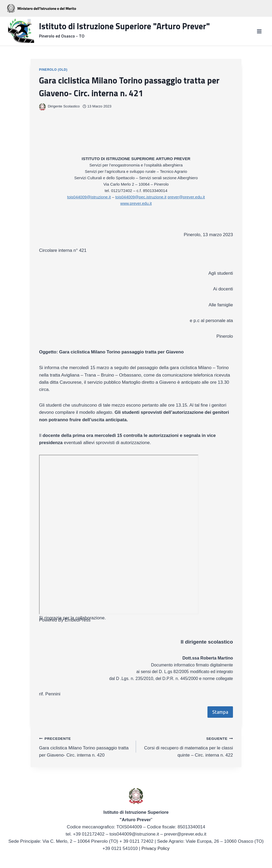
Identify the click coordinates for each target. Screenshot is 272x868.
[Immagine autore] (42, 107)
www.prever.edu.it (136, 203)
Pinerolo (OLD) (53, 70)
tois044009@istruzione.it (89, 197)
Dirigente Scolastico (64, 106)
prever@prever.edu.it (186, 197)
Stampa (220, 712)
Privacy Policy (155, 848)
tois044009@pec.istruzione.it (141, 197)
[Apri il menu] (259, 31)
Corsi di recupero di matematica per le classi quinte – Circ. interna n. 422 (187, 746)
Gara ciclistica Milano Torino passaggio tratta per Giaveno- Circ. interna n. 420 (85, 746)
